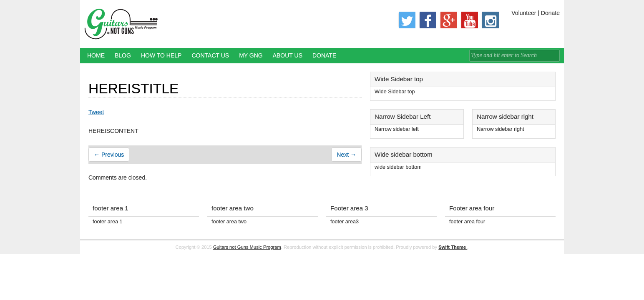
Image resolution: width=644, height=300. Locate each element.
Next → (346, 155)
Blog (123, 55)
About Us (288, 55)
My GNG (251, 55)
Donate (324, 55)
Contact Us (210, 55)
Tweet (96, 112)
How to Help (161, 55)
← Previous (109, 155)
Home (96, 55)
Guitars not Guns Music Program (247, 247)
